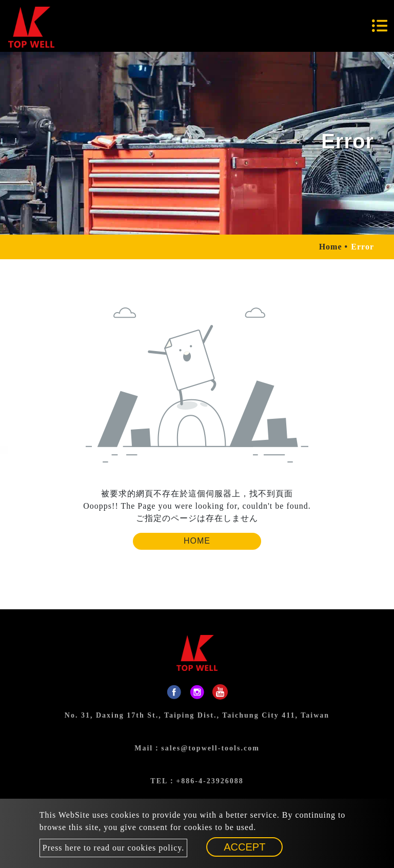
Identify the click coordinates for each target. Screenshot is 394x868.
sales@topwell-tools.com (210, 748)
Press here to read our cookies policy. (113, 848)
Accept (244, 847)
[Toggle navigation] (380, 26)
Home (331, 247)
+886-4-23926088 (210, 781)
